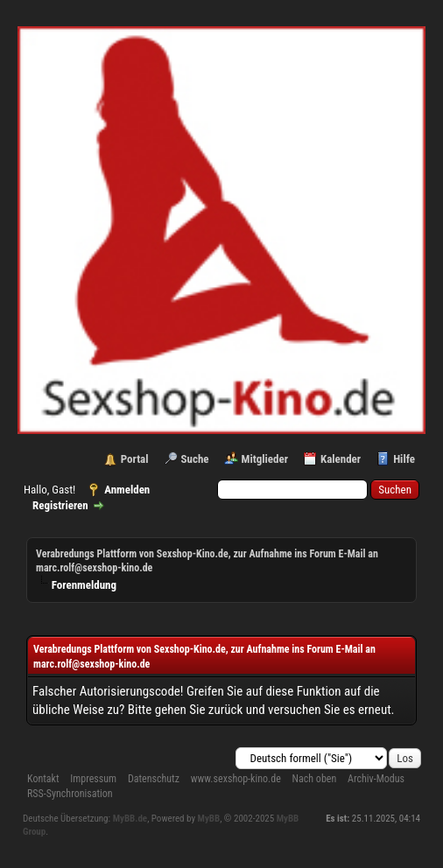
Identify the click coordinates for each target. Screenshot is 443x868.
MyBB (209, 819)
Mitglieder (265, 459)
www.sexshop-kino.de (236, 779)
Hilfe (404, 459)
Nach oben (315, 779)
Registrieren (60, 505)
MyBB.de (130, 819)
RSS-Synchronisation (70, 794)
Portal (135, 459)
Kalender (341, 459)
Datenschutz (154, 779)
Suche (195, 459)
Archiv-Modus (376, 779)
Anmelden (127, 490)
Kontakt (43, 779)
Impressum (93, 779)
